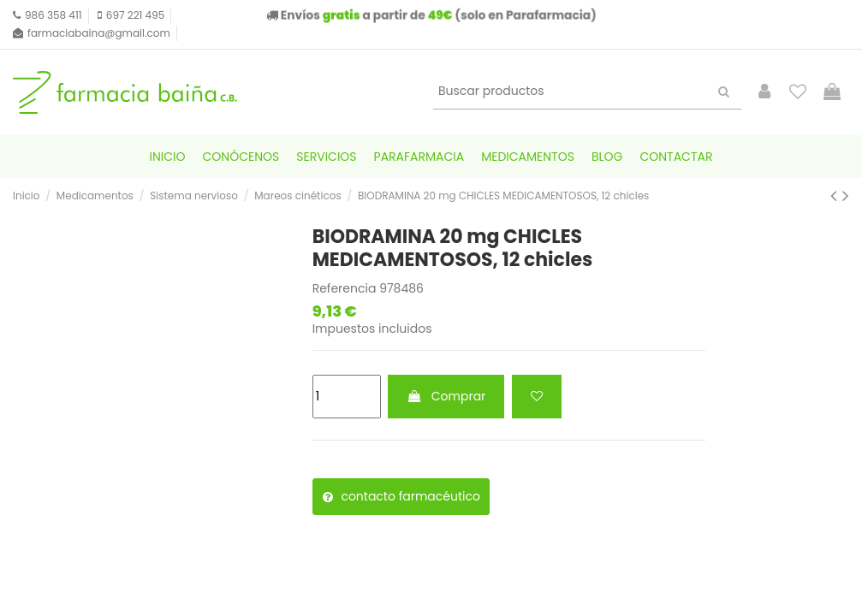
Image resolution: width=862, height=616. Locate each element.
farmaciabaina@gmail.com (99, 33)
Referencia (345, 289)
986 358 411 (54, 15)
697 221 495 (135, 15)
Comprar (446, 396)
